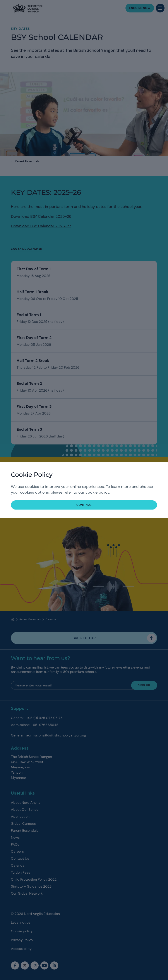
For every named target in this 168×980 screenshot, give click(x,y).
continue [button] (84, 505)
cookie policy (97, 492)
